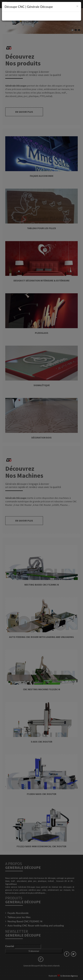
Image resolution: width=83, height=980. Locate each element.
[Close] (77, 6)
